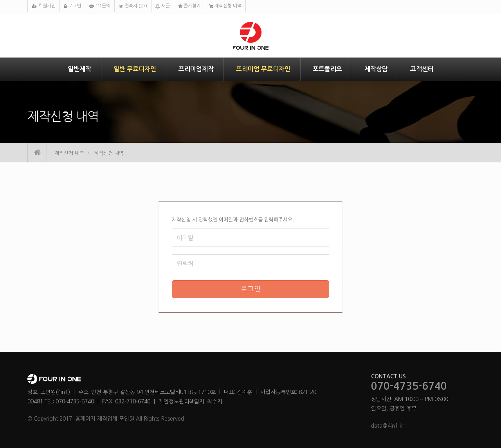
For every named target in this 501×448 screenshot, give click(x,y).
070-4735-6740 (409, 387)
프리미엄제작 (196, 69)
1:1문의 (100, 6)
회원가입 (44, 6)
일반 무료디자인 (135, 69)
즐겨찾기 (189, 6)
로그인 (72, 6)
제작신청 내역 (225, 6)
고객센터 (422, 69)
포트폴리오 (327, 69)
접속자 (133, 6)
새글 (163, 6)
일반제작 (79, 69)
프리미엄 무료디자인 (263, 69)
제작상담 (376, 69)
